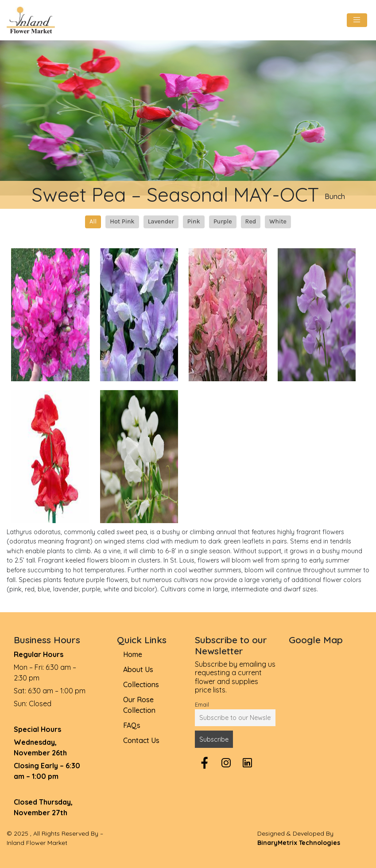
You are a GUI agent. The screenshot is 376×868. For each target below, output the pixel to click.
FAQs (132, 725)
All (93, 221)
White (278, 221)
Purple (223, 221)
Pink (194, 221)
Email (202, 704)
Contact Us (141, 740)
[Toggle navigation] (357, 20)
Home (133, 654)
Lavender (161, 221)
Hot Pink (122, 221)
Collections (141, 684)
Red (251, 221)
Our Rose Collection (139, 705)
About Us (138, 669)
